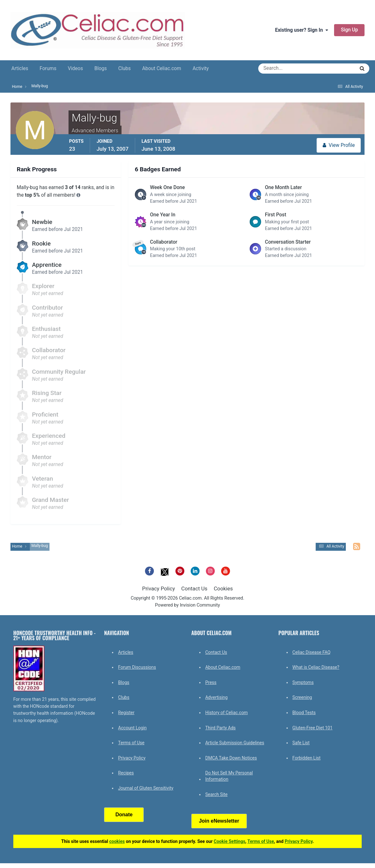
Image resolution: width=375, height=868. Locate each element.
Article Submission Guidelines (235, 743)
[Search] (284, 69)
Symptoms (303, 682)
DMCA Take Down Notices (231, 758)
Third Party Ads (220, 728)
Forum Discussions (137, 667)
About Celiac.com (162, 69)
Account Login (132, 728)
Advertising (216, 697)
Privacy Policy (158, 589)
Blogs (100, 69)
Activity (201, 69)
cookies (117, 841)
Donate (124, 815)
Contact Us (194, 589)
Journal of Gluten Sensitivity (146, 788)
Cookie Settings (230, 841)
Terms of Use (131, 743)
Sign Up (349, 30)
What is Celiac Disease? (316, 667)
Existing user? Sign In (302, 30)
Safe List (301, 743)
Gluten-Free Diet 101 (312, 728)
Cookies (223, 589)
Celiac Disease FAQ (312, 652)
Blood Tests (304, 713)
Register (126, 713)
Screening (302, 697)
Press (211, 682)
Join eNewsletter (219, 821)
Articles (20, 69)
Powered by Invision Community (188, 605)
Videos (76, 69)
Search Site (216, 794)
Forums (48, 69)
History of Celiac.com (227, 713)
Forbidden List (307, 758)
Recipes (126, 773)
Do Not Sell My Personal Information (229, 776)
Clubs (125, 69)
